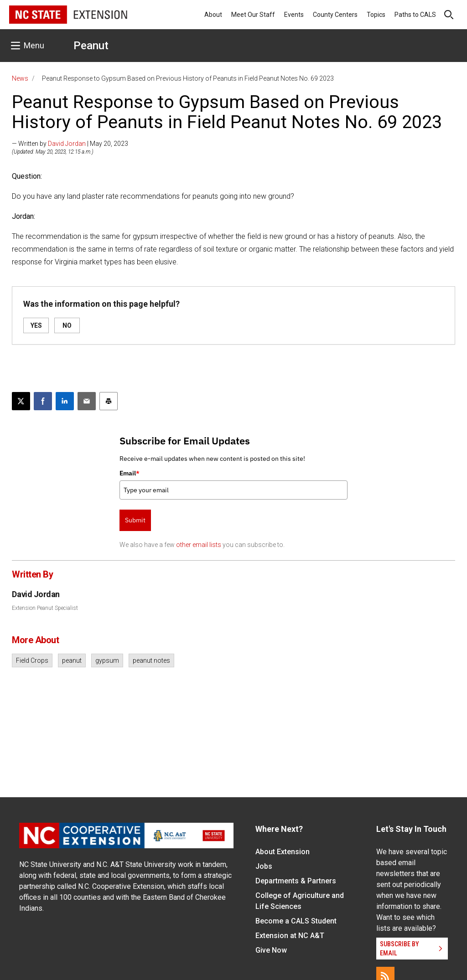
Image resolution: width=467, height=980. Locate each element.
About (213, 15)
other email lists (199, 545)
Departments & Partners (296, 881)
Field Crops (32, 660)
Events (294, 15)
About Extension (283, 852)
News (20, 78)
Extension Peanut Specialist (45, 608)
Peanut (91, 46)
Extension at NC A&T (290, 936)
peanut (72, 660)
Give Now (271, 950)
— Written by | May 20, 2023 (70, 144)
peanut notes (151, 660)
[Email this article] (87, 401)
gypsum (107, 660)
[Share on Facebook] (43, 401)
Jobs (264, 866)
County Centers (335, 15)
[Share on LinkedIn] (65, 401)
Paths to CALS (415, 15)
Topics (376, 15)
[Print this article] (109, 401)
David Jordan (67, 144)
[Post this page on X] (21, 401)
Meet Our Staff (253, 15)
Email (130, 473)
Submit (135, 520)
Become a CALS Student (296, 921)
